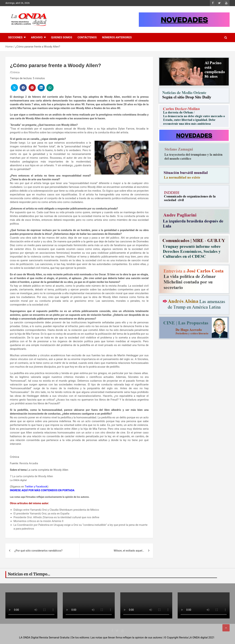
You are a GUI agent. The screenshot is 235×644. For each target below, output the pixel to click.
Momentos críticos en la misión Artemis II (38, 521)
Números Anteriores (117, 37)
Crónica (15, 72)
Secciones (15, 37)
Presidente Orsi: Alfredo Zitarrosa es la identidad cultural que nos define (56, 517)
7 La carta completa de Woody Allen (31, 476)
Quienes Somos (62, 37)
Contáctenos (87, 37)
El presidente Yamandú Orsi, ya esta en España (41, 514)
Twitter (29, 487)
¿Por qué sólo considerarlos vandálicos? (38, 551)
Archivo (37, 37)
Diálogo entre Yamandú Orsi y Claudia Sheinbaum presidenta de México (56, 510)
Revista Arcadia (29, 463)
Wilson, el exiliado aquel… (129, 551)
